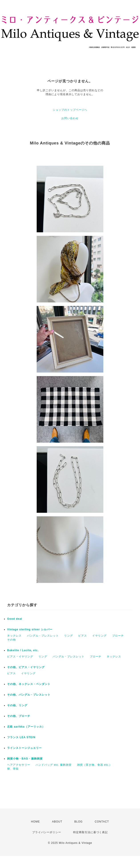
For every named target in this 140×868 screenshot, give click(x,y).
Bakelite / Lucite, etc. (23, 650)
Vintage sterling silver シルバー (30, 629)
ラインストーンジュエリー (24, 748)
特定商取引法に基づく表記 (90, 832)
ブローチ (118, 636)
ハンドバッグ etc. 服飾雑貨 (54, 765)
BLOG (79, 822)
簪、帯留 (13, 769)
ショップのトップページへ (70, 110)
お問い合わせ (70, 118)
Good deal (15, 619)
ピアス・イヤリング (20, 657)
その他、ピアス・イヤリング (26, 667)
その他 (11, 640)
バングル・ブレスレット (43, 636)
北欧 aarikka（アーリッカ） (26, 727)
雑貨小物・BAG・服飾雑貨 (25, 759)
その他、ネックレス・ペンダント (29, 684)
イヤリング (99, 636)
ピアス (83, 636)
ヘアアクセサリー (19, 765)
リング (69, 636)
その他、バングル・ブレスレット (29, 695)
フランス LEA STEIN (21, 737)
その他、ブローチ (19, 716)
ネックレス (14, 636)
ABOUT (57, 822)
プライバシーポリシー (47, 832)
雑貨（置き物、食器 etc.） (95, 765)
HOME (36, 822)
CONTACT (102, 822)
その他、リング (17, 705)
